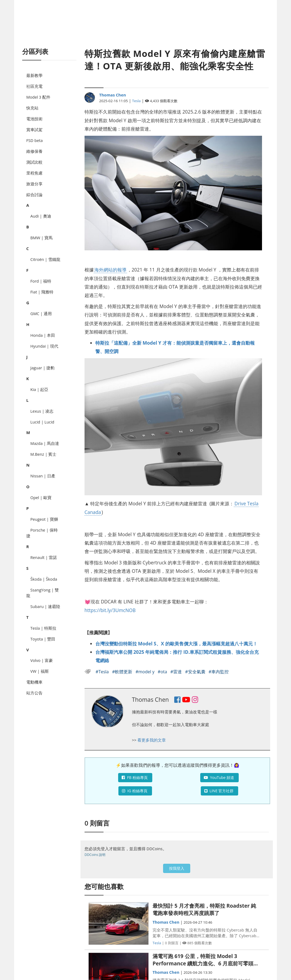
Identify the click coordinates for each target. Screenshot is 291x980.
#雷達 (177, 672)
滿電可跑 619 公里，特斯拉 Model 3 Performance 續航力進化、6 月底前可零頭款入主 (206, 960)
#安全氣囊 (196, 672)
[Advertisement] (145, 30)
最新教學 (34, 75)
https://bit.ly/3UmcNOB (110, 610)
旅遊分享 (34, 184)
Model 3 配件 (38, 97)
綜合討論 (34, 195)
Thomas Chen (113, 95)
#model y (145, 672)
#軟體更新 (123, 672)
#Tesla (103, 672)
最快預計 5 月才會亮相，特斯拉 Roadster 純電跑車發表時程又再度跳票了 (204, 909)
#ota (163, 672)
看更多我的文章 (152, 740)
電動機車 (34, 682)
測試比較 (34, 162)
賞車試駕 (34, 130)
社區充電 (34, 86)
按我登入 (177, 868)
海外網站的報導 (110, 270)
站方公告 (34, 693)
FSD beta (35, 140)
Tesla (137, 101)
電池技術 (34, 119)
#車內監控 (219, 672)
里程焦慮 (34, 173)
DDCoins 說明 (95, 855)
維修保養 (34, 151)
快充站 (32, 108)
